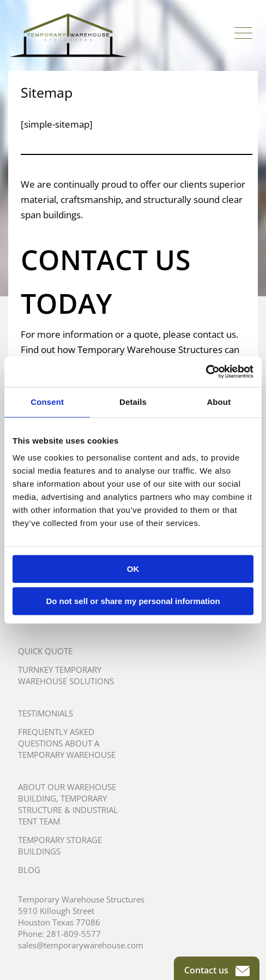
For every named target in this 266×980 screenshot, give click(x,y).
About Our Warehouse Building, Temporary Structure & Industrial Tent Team (68, 804)
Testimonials (46, 713)
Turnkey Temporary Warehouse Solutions (66, 675)
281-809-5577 (74, 934)
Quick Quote (45, 651)
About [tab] (219, 402)
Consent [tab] (47, 402)
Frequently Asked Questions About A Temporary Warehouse (67, 743)
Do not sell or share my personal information (133, 601)
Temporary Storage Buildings (60, 845)
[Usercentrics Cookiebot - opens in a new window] (206, 372)
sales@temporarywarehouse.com (81, 945)
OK (133, 569)
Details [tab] (133, 402)
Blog (29, 870)
